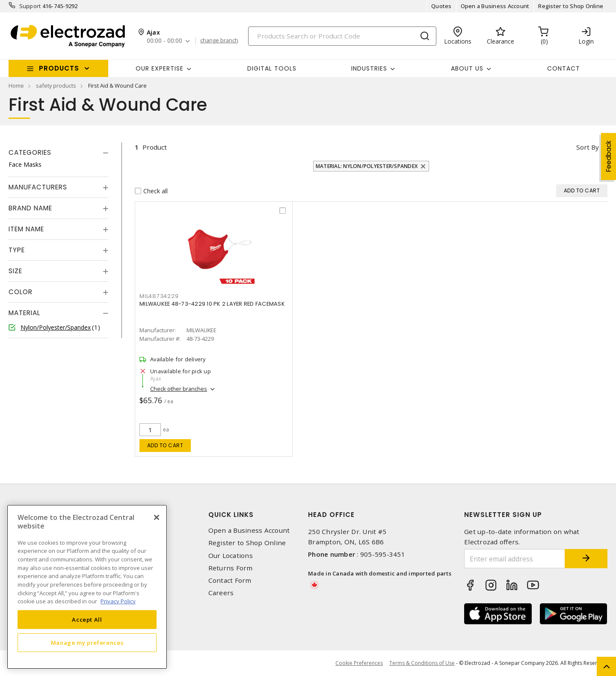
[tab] (59, 153)
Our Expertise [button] (160, 68)
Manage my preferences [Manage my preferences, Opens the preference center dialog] (87, 643)
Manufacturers (38, 187)
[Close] (157, 517)
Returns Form (231, 568)
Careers (221, 593)
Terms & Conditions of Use (422, 663)
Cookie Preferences (359, 663)
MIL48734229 (159, 296)
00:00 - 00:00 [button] (164, 41)
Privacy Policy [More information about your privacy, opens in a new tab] (118, 601)
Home (16, 86)
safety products (56, 86)
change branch (219, 41)
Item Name (26, 229)
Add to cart (165, 445)
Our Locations (231, 556)
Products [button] (59, 68)
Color (21, 292)
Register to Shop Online (571, 6)
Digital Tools (272, 68)
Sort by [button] (588, 147)
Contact (564, 68)
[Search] (342, 36)
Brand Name (30, 208)
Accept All (87, 620)
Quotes (441, 6)
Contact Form (230, 580)
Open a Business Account (495, 6)
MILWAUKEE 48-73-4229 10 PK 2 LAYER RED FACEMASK (212, 304)
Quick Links (231, 515)
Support (30, 6)
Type (17, 250)
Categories (30, 152)
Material (24, 313)
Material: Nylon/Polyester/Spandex (367, 166)
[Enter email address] (515, 559)
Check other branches (179, 389)
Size (15, 271)
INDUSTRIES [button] (369, 68)
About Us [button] (467, 68)
